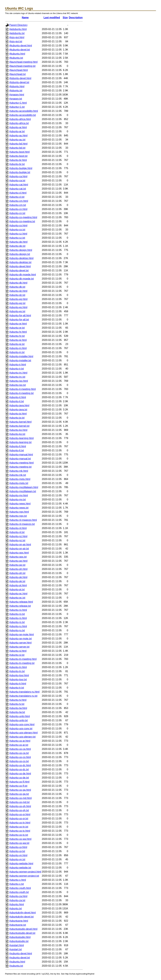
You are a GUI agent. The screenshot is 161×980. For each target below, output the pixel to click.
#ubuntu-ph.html (18, 569)
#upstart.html (17, 945)
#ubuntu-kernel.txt (19, 426)
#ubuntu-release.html (21, 602)
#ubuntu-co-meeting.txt (22, 221)
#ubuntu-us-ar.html (20, 741)
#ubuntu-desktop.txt (20, 262)
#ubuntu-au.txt (17, 140)
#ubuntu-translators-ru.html (24, 692)
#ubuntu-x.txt (17, 884)
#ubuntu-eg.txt (17, 303)
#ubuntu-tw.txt (17, 712)
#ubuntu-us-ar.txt (19, 745)
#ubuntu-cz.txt (17, 238)
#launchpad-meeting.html (23, 62)
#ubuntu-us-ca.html (20, 749)
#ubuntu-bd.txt (17, 148)
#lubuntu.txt (16, 91)
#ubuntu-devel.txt (19, 270)
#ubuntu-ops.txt (18, 557)
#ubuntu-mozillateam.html (24, 487)
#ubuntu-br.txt (17, 164)
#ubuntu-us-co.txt (19, 761)
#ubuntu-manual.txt (20, 459)
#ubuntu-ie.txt (17, 344)
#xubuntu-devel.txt (20, 958)
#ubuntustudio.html (20, 937)
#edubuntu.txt (17, 33)
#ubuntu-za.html (18, 896)
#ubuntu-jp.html (18, 414)
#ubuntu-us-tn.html (20, 823)
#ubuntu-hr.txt (17, 336)
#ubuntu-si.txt (17, 655)
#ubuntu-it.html (18, 397)
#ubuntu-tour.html (19, 675)
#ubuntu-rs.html (18, 618)
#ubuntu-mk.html (19, 471)
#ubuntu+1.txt (17, 107)
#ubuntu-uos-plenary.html (23, 733)
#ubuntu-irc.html (18, 373)
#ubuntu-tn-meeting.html (23, 659)
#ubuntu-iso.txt (18, 385)
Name (25, 18)
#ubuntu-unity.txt (18, 720)
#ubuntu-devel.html (20, 266)
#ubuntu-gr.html (18, 324)
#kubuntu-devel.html (21, 46)
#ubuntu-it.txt (17, 401)
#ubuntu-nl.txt (17, 532)
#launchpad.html (18, 70)
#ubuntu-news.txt (19, 508)
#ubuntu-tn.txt (17, 671)
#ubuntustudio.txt (19, 941)
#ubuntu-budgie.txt (20, 172)
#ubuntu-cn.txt (17, 213)
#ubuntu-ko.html (18, 430)
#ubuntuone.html (19, 921)
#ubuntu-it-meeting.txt (21, 393)
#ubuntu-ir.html (18, 365)
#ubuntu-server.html (20, 643)
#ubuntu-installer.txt (20, 360)
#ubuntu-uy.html (18, 847)
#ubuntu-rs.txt (17, 622)
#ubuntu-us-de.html (20, 774)
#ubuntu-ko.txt (17, 434)
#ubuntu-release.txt (20, 606)
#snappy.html (17, 95)
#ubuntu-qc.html (18, 594)
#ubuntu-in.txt (17, 352)
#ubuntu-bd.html (18, 144)
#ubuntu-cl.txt (17, 197)
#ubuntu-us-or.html (20, 814)
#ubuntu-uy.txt (17, 851)
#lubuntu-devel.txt (19, 82)
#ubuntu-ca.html (18, 176)
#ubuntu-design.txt (20, 254)
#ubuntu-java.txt (18, 410)
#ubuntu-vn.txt (17, 859)
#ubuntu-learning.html (21, 438)
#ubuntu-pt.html (18, 585)
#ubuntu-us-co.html (20, 757)
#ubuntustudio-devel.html (23, 929)
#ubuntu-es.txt (17, 311)
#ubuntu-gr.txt (17, 328)
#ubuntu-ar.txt (17, 131)
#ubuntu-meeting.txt (20, 467)
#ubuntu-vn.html (18, 855)
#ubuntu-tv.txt (17, 704)
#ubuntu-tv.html (18, 700)
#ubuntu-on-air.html (20, 545)
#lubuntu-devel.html (20, 78)
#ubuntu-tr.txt (17, 688)
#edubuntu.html (18, 29)
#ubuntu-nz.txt (17, 540)
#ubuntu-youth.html (20, 888)
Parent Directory (18, 25)
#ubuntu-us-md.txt (19, 802)
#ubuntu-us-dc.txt (19, 769)
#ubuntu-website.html (21, 864)
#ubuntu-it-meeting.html (22, 389)
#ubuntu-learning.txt (20, 442)
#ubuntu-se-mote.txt (20, 639)
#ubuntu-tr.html (18, 684)
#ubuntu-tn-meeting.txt (22, 663)
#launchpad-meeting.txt (22, 66)
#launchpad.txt (17, 74)
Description (76, 18)
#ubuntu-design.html (21, 250)
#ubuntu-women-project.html (25, 872)
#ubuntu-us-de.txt (19, 778)
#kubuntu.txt (16, 58)
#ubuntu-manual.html (21, 455)
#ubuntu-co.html (18, 225)
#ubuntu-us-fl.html (19, 782)
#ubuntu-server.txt (19, 647)
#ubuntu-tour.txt (18, 679)
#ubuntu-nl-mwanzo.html (23, 520)
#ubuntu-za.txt (17, 900)
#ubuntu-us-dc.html (20, 765)
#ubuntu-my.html (19, 495)
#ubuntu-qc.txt (17, 598)
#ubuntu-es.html (18, 307)
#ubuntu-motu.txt (19, 483)
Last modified (52, 18)
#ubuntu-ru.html (18, 626)
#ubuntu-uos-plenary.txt (22, 737)
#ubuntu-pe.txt (17, 565)
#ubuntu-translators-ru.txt (23, 696)
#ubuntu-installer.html (21, 356)
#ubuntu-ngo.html (19, 512)
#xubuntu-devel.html (21, 953)
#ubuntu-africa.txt (19, 123)
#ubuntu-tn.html (18, 667)
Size (65, 18)
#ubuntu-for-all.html (20, 315)
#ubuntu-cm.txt (18, 205)
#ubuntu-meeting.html (21, 463)
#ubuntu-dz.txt (17, 295)
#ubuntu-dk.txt (17, 287)
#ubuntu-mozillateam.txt (23, 491)
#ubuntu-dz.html (18, 291)
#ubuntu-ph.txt (17, 573)
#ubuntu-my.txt (18, 500)
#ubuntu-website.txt (20, 868)
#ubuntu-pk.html (18, 577)
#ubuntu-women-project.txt (24, 876)
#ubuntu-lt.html (18, 446)
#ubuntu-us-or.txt (19, 819)
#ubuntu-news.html (20, 504)
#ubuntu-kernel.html (20, 422)
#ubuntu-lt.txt (17, 450)
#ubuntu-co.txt (17, 230)
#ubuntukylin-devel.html (22, 913)
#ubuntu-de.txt (17, 246)
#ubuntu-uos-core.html (22, 724)
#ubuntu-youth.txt (19, 892)
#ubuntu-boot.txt (18, 156)
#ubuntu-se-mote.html (22, 634)
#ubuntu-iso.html (19, 381)
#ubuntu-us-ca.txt (19, 753)
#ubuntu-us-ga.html (20, 790)
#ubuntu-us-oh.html (20, 806)
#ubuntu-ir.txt (17, 369)
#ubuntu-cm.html (19, 201)
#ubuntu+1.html (18, 103)
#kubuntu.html (17, 54)
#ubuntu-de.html (18, 242)
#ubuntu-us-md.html (20, 798)
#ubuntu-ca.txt (17, 181)
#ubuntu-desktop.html (21, 258)
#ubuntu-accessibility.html (24, 111)
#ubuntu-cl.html (18, 193)
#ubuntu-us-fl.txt (18, 786)
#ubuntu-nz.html (18, 536)
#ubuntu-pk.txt (17, 581)
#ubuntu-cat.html (19, 185)
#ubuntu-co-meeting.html (23, 217)
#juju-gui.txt (16, 41)
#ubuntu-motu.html (20, 479)
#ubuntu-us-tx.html (20, 831)
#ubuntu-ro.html (18, 610)
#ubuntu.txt (15, 909)
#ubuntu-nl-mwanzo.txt (22, 524)
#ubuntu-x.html (18, 880)
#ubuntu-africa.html (20, 119)
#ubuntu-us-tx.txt (19, 835)
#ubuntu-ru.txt (17, 630)
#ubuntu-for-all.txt (19, 320)
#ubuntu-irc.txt (17, 377)
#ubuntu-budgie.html (21, 168)
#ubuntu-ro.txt (17, 614)
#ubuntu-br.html (18, 160)
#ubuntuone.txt (18, 925)
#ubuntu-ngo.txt (18, 516)
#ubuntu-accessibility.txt (23, 115)
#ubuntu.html (17, 904)
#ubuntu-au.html (18, 136)
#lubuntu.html (17, 86)
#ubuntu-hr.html (18, 332)
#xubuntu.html (17, 962)
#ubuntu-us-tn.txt (19, 827)
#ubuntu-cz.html (18, 234)
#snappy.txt (16, 99)
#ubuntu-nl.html (18, 528)
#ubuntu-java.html (19, 405)
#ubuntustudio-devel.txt (22, 933)
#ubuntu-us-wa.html (20, 839)
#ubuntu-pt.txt (17, 589)
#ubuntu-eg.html (18, 299)
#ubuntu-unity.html (19, 716)
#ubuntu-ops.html (19, 553)
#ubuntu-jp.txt (17, 418)
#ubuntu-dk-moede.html (23, 275)
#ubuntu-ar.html (18, 127)
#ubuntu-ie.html (18, 340)
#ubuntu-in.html (18, 348)
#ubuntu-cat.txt (18, 189)
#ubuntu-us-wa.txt (19, 843)
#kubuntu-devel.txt (20, 50)
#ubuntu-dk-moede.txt (22, 279)
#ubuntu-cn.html (18, 209)
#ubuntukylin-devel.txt (21, 917)
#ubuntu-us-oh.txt (19, 810)
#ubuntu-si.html (18, 651)
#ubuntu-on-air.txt (19, 549)
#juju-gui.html (17, 37)
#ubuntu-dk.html (18, 283)
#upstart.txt (15, 949)
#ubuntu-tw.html (18, 708)
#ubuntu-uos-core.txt (21, 729)
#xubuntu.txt (16, 966)
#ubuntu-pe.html (18, 561)
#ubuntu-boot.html (19, 152)
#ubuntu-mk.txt (18, 475)
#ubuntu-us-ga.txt (19, 794)
